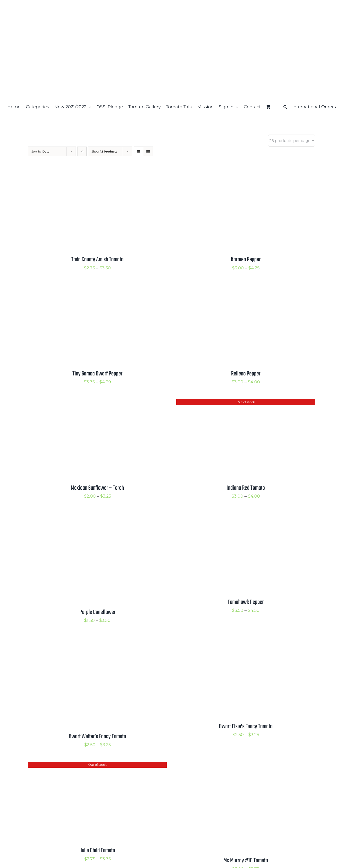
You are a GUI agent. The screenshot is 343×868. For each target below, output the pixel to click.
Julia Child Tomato (97, 851)
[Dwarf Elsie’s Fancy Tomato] (236, 641)
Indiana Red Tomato (246, 488)
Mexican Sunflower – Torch (97, 488)
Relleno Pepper (246, 374)
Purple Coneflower (97, 612)
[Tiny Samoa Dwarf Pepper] (88, 289)
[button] (285, 107)
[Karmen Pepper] (236, 175)
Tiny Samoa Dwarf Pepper (97, 374)
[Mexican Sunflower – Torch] (88, 403)
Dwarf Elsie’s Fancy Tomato (246, 726)
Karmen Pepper (246, 260)
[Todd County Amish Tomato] (88, 175)
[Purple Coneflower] (88, 517)
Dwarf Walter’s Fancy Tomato (97, 737)
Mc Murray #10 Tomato (246, 861)
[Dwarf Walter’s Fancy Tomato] (88, 641)
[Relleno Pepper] (236, 289)
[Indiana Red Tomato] (236, 403)
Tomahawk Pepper (246, 602)
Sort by (40, 151)
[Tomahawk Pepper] (236, 517)
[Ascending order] (82, 151)
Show (104, 151)
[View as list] (148, 151)
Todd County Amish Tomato (97, 260)
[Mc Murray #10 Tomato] (236, 766)
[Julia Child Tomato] (88, 766)
